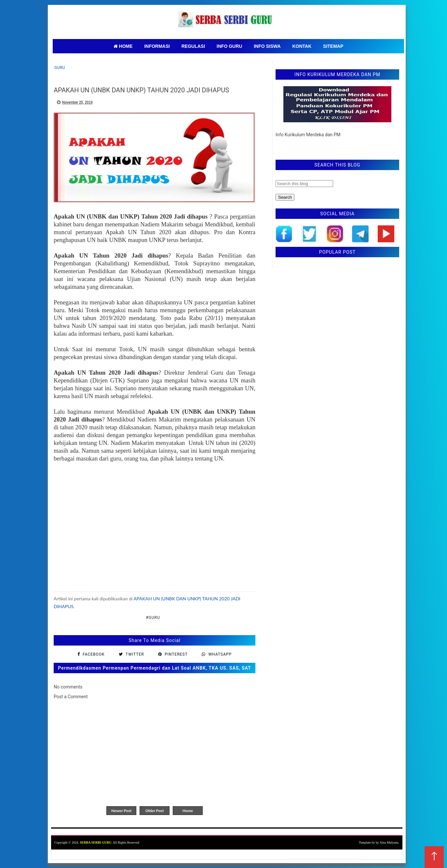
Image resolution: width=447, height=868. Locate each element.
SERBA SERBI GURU (95, 842)
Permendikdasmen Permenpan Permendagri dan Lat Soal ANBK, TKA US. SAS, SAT (154, 668)
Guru (60, 68)
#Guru (153, 618)
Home (188, 811)
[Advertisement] (155, 531)
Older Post (155, 811)
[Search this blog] (304, 184)
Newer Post (121, 811)
